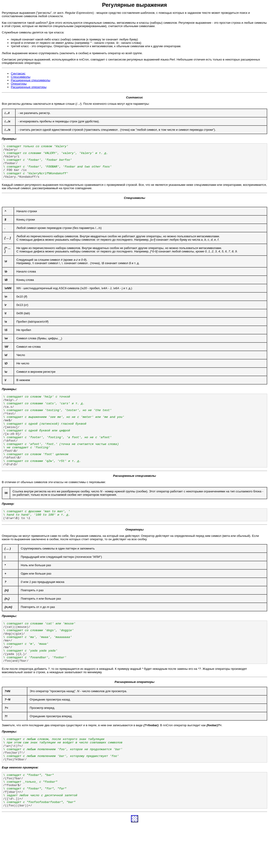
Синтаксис (18, 73)
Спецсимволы (21, 77)
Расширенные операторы (29, 87)
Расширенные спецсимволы (30, 80)
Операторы (19, 84)
